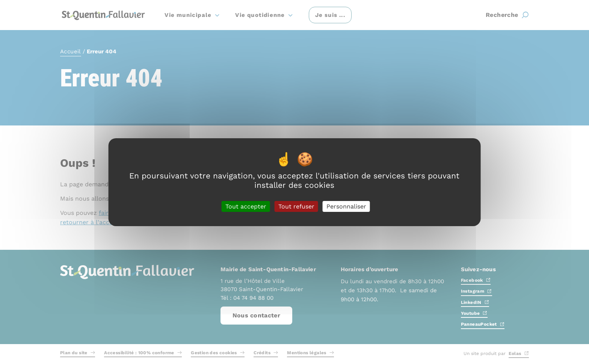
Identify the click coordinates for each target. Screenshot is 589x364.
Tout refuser (296, 206)
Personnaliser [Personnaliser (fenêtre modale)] (346, 206)
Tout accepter (246, 206)
